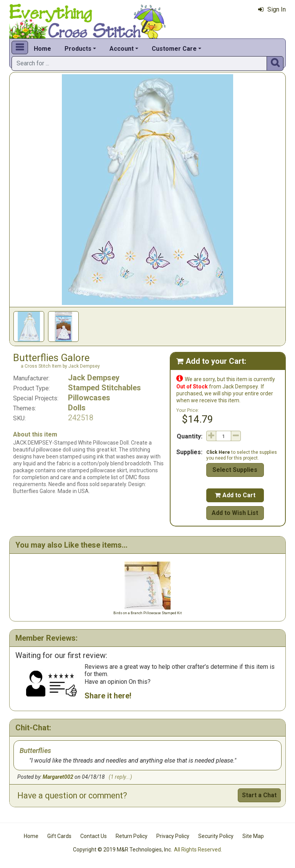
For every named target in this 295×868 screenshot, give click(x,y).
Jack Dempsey (94, 378)
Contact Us (94, 836)
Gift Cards (59, 836)
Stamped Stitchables (104, 388)
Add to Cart (235, 495)
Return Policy (132, 836)
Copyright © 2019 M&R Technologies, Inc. (123, 850)
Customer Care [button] (174, 49)
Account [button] (122, 49)
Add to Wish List (235, 513)
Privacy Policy (173, 836)
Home (42, 49)
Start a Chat (259, 795)
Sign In (272, 9)
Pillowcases (89, 398)
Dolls (77, 408)
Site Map (253, 836)
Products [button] (78, 49)
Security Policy (216, 836)
